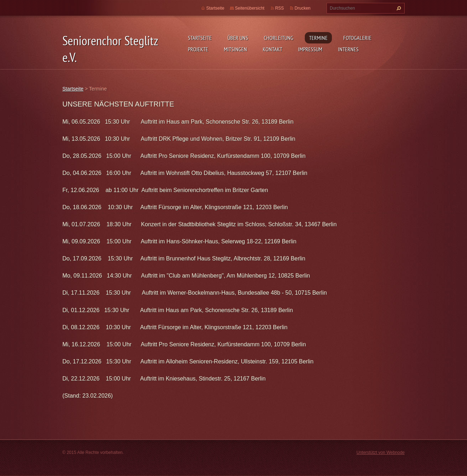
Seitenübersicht (250, 8)
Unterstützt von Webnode (381, 452)
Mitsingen (235, 49)
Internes (348, 49)
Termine (318, 38)
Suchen (398, 8)
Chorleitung (279, 38)
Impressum (310, 49)
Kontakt (273, 49)
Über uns (238, 38)
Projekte (198, 49)
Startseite (200, 38)
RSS (280, 8)
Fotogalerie (357, 38)
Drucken (302, 8)
